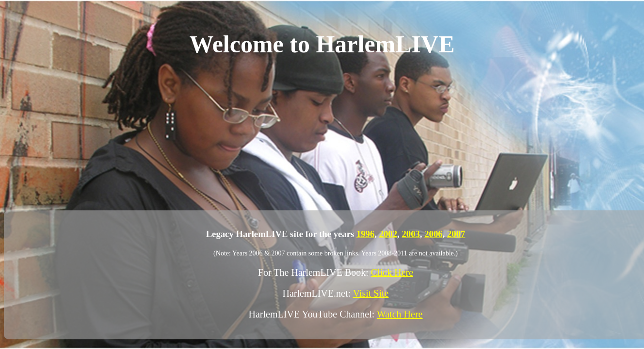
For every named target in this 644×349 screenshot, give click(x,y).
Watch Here (400, 314)
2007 (456, 234)
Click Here (392, 272)
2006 (433, 234)
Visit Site (371, 293)
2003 (411, 234)
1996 (365, 234)
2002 (388, 234)
